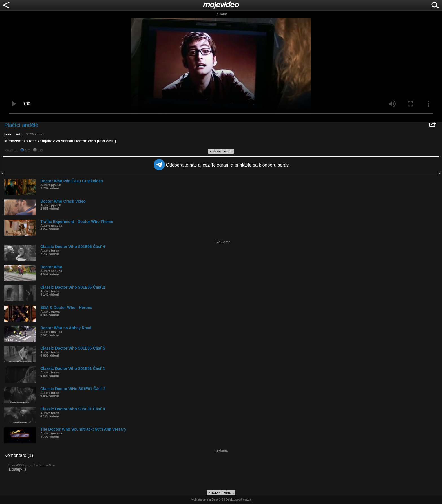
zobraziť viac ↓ (222, 151)
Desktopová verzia (239, 499)
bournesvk (12, 134)
